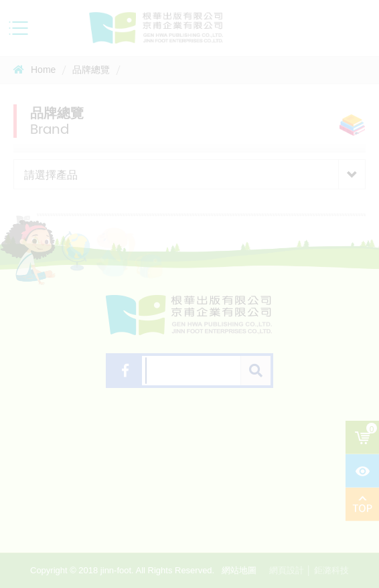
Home (34, 70)
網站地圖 (239, 570)
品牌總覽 (91, 70)
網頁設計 (287, 570)
